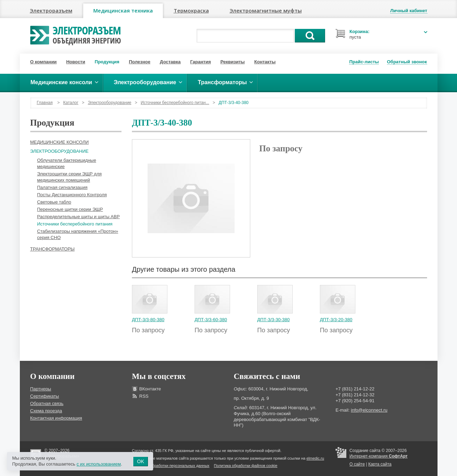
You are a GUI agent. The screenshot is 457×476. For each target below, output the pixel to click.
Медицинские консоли (60, 142)
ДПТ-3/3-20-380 (336, 320)
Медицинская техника (123, 10)
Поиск (310, 36)
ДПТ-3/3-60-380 (211, 320)
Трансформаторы (53, 249)
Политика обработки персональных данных (171, 466)
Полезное (140, 62)
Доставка (170, 62)
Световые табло (54, 202)
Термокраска (191, 10)
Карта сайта (380, 464)
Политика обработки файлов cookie (246, 466)
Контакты (265, 62)
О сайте (357, 464)
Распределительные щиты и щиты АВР (78, 217)
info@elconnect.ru (369, 410)
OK (141, 461)
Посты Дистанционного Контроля (72, 195)
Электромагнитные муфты (266, 10)
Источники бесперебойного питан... (175, 103)
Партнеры (41, 389)
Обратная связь (47, 403)
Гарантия (200, 62)
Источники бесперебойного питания (75, 224)
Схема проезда (46, 411)
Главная (45, 103)
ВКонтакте (150, 389)
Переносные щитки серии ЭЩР (70, 209)
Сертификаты (45, 396)
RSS (144, 396)
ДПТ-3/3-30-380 (273, 320)
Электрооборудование (109, 103)
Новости (76, 62)
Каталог (71, 103)
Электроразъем (51, 10)
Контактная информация (56, 418)
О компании (44, 62)
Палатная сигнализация (62, 187)
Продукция (107, 62)
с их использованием (99, 464)
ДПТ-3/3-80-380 (148, 320)
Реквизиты (233, 62)
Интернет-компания (379, 456)
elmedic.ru (315, 458)
